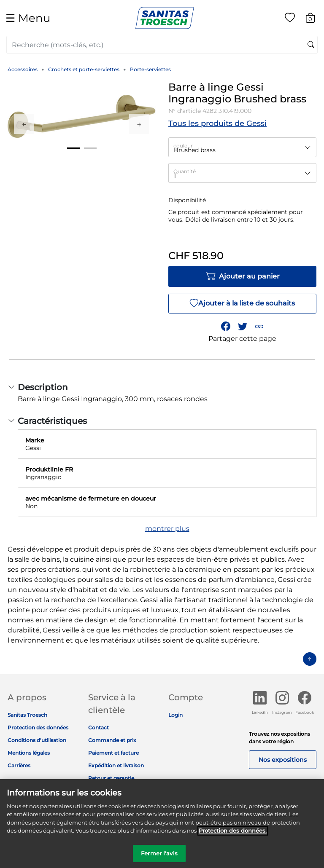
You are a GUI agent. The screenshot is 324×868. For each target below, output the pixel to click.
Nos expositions (283, 760)
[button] (259, 327)
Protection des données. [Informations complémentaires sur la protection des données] (233, 834)
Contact (99, 727)
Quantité (185, 171)
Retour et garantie (111, 778)
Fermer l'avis (159, 857)
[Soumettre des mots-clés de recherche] (311, 45)
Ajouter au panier (243, 276)
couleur (183, 146)
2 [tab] (90, 148)
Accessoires (23, 69)
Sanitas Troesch (27, 715)
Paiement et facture (113, 753)
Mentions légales (29, 753)
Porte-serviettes (150, 69)
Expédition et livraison (116, 765)
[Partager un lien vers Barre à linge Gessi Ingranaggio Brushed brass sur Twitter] (243, 327)
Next (139, 124)
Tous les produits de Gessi (217, 123)
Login (175, 715)
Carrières (19, 765)
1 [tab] (73, 148)
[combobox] (162, 45)
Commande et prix (112, 740)
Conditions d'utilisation (37, 740)
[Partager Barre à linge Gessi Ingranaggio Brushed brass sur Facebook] (226, 327)
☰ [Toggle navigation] (28, 18)
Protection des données (38, 727)
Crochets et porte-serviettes (84, 69)
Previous (24, 124)
